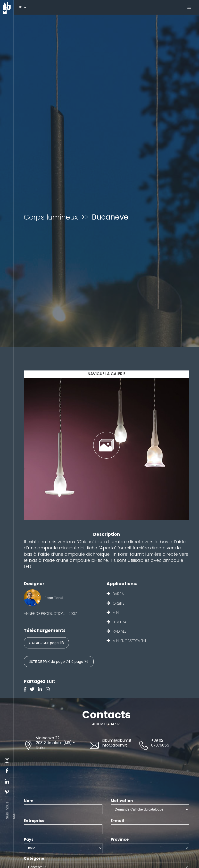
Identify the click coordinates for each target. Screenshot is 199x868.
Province (120, 840)
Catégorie (34, 859)
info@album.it (114, 745)
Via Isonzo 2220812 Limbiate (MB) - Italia (55, 743)
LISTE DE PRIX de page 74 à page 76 (59, 662)
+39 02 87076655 (160, 743)
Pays (29, 840)
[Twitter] (34, 690)
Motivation (122, 801)
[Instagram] (49, 690)
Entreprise (34, 821)
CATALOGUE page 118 (46, 643)
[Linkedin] (42, 690)
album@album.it (117, 740)
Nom (29, 801)
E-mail (117, 821)
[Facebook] (27, 690)
